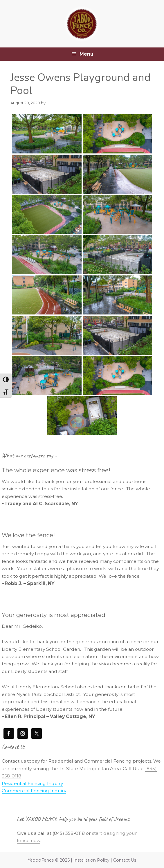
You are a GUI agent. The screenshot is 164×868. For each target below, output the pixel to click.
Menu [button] (86, 54)
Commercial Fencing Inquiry (34, 791)
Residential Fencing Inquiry (32, 783)
